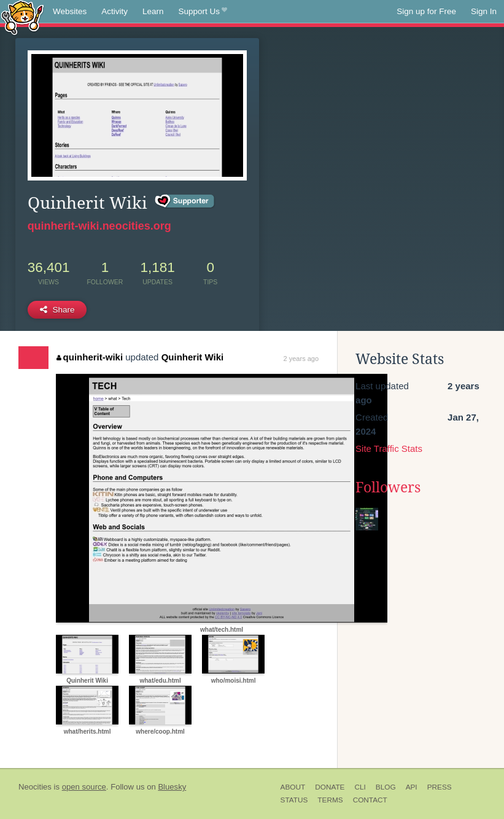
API (412, 787)
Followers (388, 487)
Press (440, 787)
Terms (330, 800)
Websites (70, 11)
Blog (386, 787)
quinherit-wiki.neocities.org (99, 226)
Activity (114, 11)
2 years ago (301, 359)
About (293, 787)
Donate (330, 787)
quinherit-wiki (90, 357)
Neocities (35, 787)
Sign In (484, 11)
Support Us (203, 12)
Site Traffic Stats (389, 448)
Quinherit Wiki (193, 357)
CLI (360, 787)
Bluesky (172, 787)
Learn (153, 11)
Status (294, 800)
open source (84, 787)
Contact (370, 800)
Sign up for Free (426, 11)
